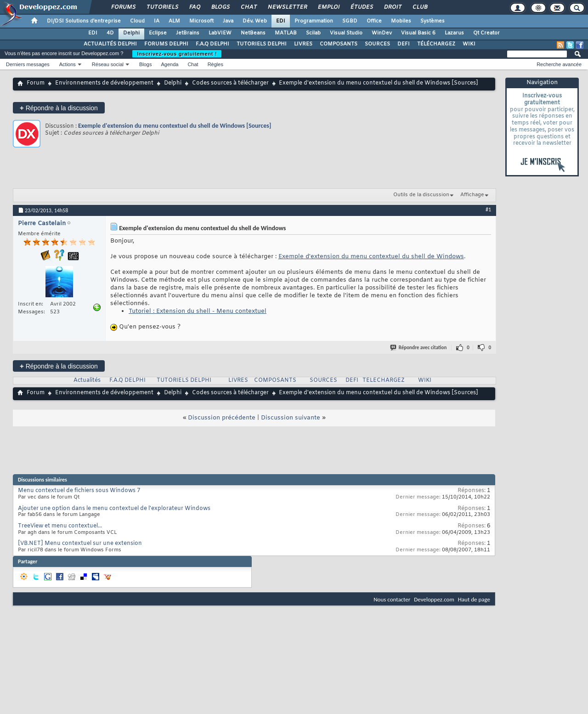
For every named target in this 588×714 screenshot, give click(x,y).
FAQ (194, 7)
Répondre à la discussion (59, 108)
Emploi (328, 7)
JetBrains (188, 33)
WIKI (469, 44)
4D (110, 33)
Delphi (131, 33)
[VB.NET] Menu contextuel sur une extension (80, 544)
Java (228, 21)
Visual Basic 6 (418, 33)
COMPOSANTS (339, 44)
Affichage (472, 195)
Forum (36, 83)
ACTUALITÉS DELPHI (110, 44)
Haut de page (474, 599)
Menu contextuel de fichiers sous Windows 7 (79, 491)
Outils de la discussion (421, 195)
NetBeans (253, 33)
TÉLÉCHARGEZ (436, 44)
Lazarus (454, 33)
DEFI (404, 44)
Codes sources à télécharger (230, 83)
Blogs (220, 7)
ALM (174, 21)
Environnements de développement (104, 83)
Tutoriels (162, 7)
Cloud (137, 21)
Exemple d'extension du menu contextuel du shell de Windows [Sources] (175, 126)
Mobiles (401, 21)
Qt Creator (486, 33)
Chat (248, 7)
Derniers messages (28, 64)
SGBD (350, 21)
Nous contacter (392, 599)
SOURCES (377, 44)
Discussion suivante (291, 418)
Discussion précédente (222, 418)
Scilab (313, 33)
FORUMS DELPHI (166, 44)
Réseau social (108, 64)
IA (157, 21)
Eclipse (158, 33)
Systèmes (433, 21)
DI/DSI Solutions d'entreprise (84, 21)
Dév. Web (255, 21)
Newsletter (287, 7)
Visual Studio (346, 33)
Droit (392, 7)
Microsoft (201, 21)
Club (419, 7)
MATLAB (286, 33)
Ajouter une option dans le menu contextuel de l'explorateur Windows (114, 509)
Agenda (170, 64)
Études (361, 7)
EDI (281, 21)
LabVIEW (220, 33)
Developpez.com (434, 599)
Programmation (314, 21)
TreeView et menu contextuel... (60, 526)
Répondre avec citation (419, 348)
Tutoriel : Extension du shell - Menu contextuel (198, 311)
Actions (68, 64)
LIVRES (303, 44)
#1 (488, 210)
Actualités (87, 380)
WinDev (382, 33)
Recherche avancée (559, 64)
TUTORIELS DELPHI (262, 44)
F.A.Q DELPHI (212, 44)
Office (374, 21)
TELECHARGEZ (384, 380)
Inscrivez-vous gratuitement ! (177, 54)
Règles (215, 64)
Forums (123, 7)
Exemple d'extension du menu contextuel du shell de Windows (371, 257)
